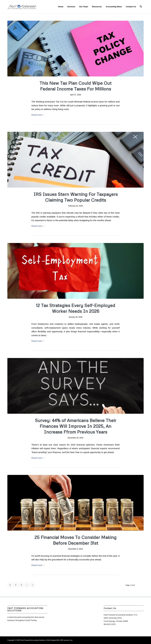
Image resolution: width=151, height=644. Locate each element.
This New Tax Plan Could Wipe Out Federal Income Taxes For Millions (75, 86)
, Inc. (66, 640)
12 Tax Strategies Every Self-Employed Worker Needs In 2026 (76, 308)
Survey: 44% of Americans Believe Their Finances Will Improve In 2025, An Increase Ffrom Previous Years (76, 426)
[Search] (141, 7)
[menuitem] (61, 7)
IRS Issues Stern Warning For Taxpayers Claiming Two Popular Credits (76, 197)
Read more (38, 115)
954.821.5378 (110, 624)
